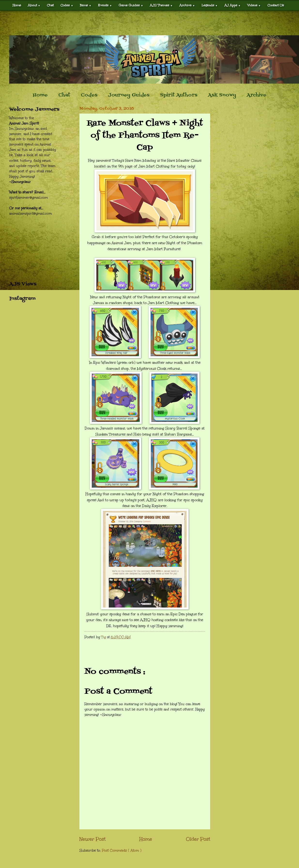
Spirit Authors (179, 95)
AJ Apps (233, 5)
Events (105, 5)
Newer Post (92, 839)
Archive (187, 5)
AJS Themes (161, 5)
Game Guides (131, 5)
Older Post (198, 839)
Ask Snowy (222, 95)
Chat (50, 5)
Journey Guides (129, 95)
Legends (210, 5)
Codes (67, 5)
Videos (254, 5)
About (34, 5)
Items (86, 5)
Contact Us (276, 5)
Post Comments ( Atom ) (122, 850)
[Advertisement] (150, 23)
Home (17, 5)
